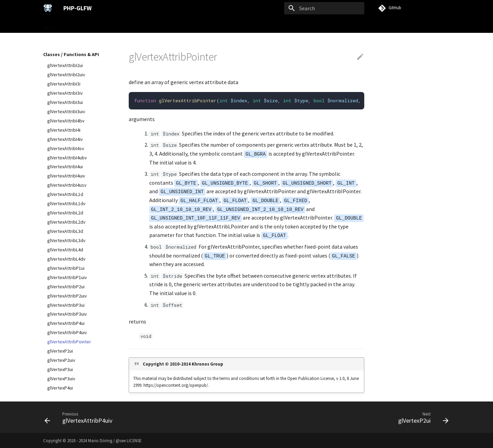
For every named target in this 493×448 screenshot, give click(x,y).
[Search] (324, 8)
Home (49, 25)
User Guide (117, 25)
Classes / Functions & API (163, 25)
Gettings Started (81, 25)
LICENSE (134, 440)
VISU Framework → (244, 25)
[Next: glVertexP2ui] (421, 417)
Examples (206, 25)
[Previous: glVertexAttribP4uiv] (80, 417)
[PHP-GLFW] (48, 8)
